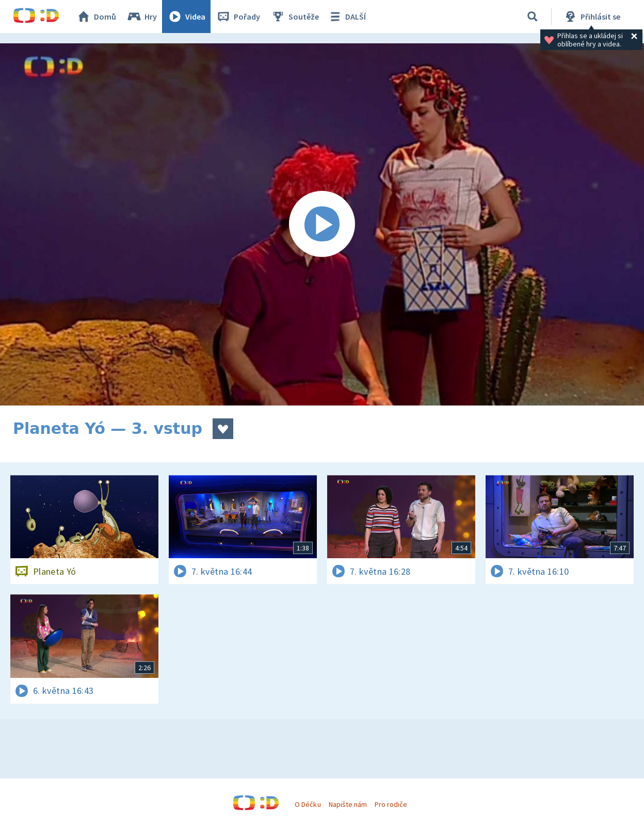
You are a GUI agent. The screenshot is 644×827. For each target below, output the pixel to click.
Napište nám (348, 804)
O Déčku (308, 804)
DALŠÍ (347, 17)
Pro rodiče (391, 804)
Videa (186, 17)
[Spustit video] (322, 224)
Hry (142, 17)
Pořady (238, 17)
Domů (96, 17)
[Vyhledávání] (533, 17)
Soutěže (295, 17)
